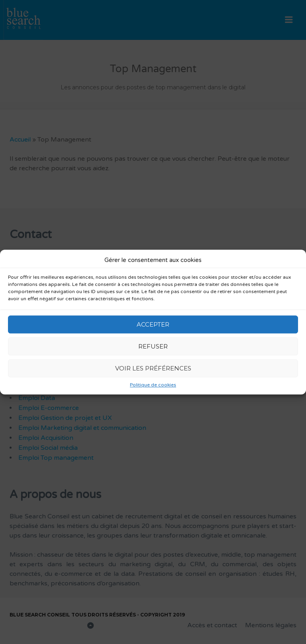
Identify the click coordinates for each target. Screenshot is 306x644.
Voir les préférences (153, 368)
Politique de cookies (153, 385)
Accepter (153, 324)
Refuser (153, 346)
